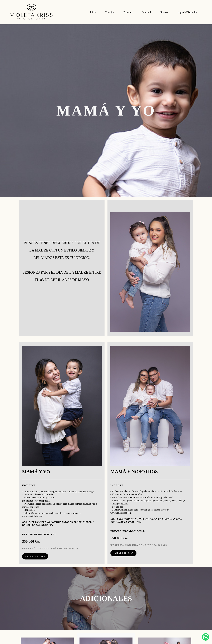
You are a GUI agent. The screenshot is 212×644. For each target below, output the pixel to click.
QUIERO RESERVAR (35, 556)
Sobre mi (146, 12)
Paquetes (128, 12)
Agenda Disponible (188, 12)
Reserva (164, 12)
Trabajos (110, 12)
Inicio (93, 12)
